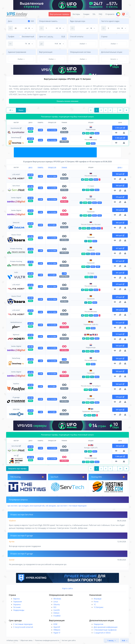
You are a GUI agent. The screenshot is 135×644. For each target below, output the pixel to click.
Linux (56, 602)
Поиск (21, 110)
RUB (63, 37)
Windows (57, 599)
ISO (55, 607)
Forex (96, 602)
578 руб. (120, 397)
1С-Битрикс (99, 607)
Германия (18, 602)
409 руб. (120, 235)
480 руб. (120, 310)
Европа (16, 599)
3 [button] (106, 110)
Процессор (52, 167)
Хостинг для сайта (69, 640)
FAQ (100, 14)
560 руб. (120, 384)
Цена (120, 167)
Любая (113, 44)
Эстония (17, 607)
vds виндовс (51, 506)
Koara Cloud (16, 235)
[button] (126, 110)
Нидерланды (19, 610)
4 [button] (110, 110)
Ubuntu (57, 604)
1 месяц (50, 37)
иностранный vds (37, 506)
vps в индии (24, 506)
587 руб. (120, 410)
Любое (20, 59)
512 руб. (120, 323)
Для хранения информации (106, 627)
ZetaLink (16, 223)
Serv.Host (16, 186)
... (115, 110)
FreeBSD (57, 616)
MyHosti (16, 335)
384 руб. (120, 210)
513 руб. (120, 334)
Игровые (98, 599)
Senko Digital (16, 198)
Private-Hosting (16, 249)
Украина (17, 604)
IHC (16, 455)
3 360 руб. (120, 138)
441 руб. (120, 273)
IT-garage (16, 397)
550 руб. (120, 358)
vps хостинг (13, 506)
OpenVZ (57, 627)
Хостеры (76, 14)
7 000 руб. (120, 456)
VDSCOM (16, 409)
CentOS (57, 610)
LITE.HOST (16, 174)
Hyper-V (57, 633)
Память (40, 167)
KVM (55, 624)
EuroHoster (16, 128)
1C (95, 604)
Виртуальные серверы (60, 14)
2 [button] (101, 110)
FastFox (16, 384)
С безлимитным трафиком (105, 630)
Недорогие (98, 624)
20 (10, 110)
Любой (82, 44)
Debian (56, 613)
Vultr (16, 272)
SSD (32, 21)
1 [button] (97, 110)
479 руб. (120, 297)
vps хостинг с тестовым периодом (72, 506)
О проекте (110, 14)
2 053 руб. (120, 128)
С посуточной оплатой (23, 627)
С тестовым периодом (23, 624)
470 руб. (120, 284)
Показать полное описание (67, 101)
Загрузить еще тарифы (17, 469)
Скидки (86, 14)
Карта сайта (67, 588)
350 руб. (120, 174)
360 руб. (120, 186)
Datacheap (16, 137)
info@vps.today (12, 640)
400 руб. (120, 223)
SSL (94, 14)
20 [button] (120, 110)
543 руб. (120, 346)
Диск (30, 167)
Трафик (64, 167)
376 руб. (120, 197)
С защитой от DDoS (102, 633)
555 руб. (120, 371)
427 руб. (120, 248)
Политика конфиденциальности (47, 640)
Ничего (113, 59)
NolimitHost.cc (16, 322)
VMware (57, 630)
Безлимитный (28, 37)
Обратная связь (26, 640)
